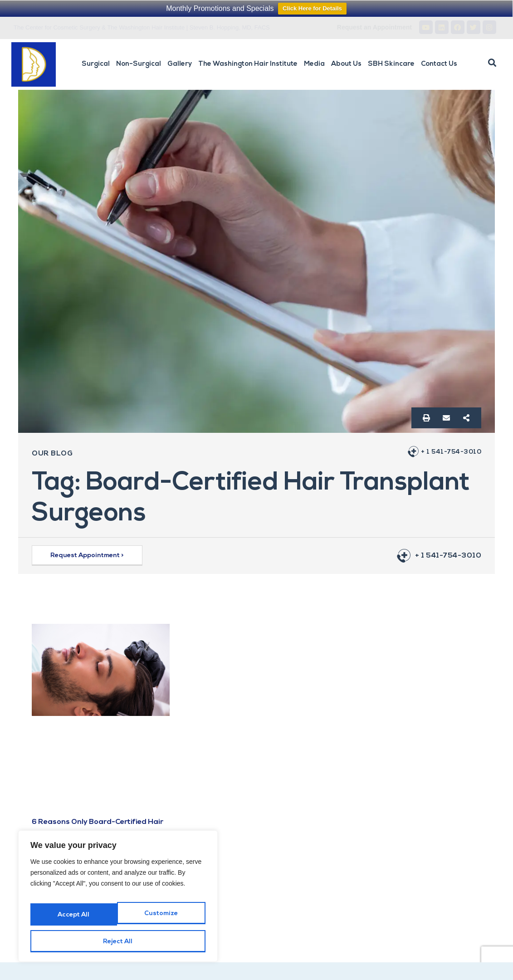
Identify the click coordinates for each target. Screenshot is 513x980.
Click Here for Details (312, 8)
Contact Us (439, 64)
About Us (346, 64)
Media (314, 64)
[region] (118, 902)
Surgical (96, 64)
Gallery (180, 64)
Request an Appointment (374, 27)
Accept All (118, 942)
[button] (492, 63)
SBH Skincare (391, 64)
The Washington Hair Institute (248, 64)
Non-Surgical (139, 64)
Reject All (161, 919)
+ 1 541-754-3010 (448, 452)
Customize (73, 919)
